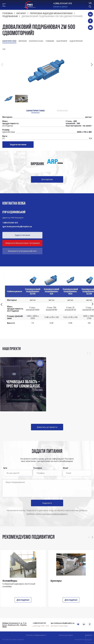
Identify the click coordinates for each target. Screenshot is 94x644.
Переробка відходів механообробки (51, 13)
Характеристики (9, 41)
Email (77, 472)
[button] (92, 65)
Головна (8, 13)
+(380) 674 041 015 (63, 3)
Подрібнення (10, 16)
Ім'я (18, 472)
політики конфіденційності (55, 514)
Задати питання (76, 41)
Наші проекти (62, 41)
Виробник (23, 41)
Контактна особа (36, 41)
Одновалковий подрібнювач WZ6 (70, 291)
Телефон (47, 472)
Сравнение (50, 41)
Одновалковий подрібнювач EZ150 (33, 291)
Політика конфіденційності (36, 635)
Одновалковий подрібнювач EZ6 (51, 291)
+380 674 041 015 (10, 223)
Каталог (21, 13)
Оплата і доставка (66, 635)
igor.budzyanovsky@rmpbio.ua (17, 226)
